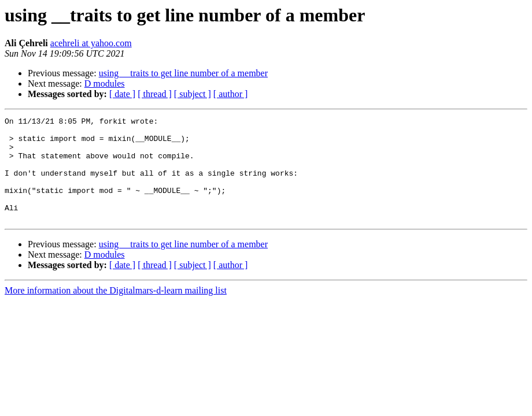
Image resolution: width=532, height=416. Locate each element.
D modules (105, 83)
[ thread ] (155, 94)
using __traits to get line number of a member (183, 73)
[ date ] (122, 94)
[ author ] (231, 94)
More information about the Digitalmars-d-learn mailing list (116, 311)
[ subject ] (193, 94)
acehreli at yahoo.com (91, 43)
